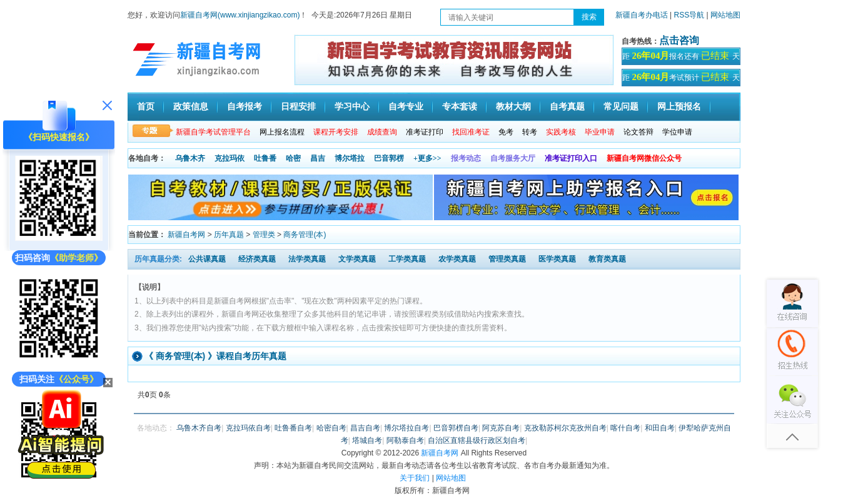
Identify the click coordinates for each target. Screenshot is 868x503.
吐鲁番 (265, 158)
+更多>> (427, 158)
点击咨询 (679, 40)
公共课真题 (207, 259)
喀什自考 (625, 428)
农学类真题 (457, 259)
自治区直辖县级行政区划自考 (477, 440)
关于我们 (415, 478)
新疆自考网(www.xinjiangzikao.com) (240, 15)
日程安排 (298, 107)
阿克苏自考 (501, 428)
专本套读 (460, 107)
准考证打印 (425, 132)
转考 (530, 132)
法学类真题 (307, 259)
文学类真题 (357, 259)
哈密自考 (331, 428)
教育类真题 (607, 259)
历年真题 (229, 235)
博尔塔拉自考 (406, 428)
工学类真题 (407, 259)
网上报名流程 (282, 132)
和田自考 (660, 428)
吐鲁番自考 (293, 428)
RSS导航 (690, 15)
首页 (146, 107)
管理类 (264, 235)
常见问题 (621, 107)
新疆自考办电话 (642, 15)
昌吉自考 (365, 428)
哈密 (293, 158)
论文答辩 (638, 132)
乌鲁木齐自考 (199, 428)
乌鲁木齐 (190, 158)
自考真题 (567, 107)
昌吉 (318, 158)
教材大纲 (513, 107)
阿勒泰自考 (405, 440)
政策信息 (191, 107)
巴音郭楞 (389, 158)
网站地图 (725, 15)
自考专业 (406, 107)
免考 (506, 132)
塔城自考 (367, 440)
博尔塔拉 (350, 158)
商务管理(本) (305, 235)
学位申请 (677, 132)
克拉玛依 (230, 158)
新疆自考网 (186, 235)
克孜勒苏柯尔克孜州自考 (565, 428)
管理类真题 (507, 259)
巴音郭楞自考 (456, 428)
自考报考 (245, 107)
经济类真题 (257, 259)
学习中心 (352, 107)
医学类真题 (557, 259)
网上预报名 (679, 107)
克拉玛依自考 (248, 428)
